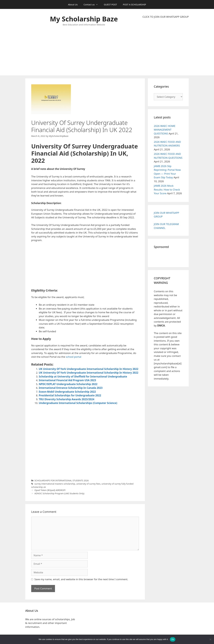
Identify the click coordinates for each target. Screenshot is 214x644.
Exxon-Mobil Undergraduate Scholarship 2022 (67, 392)
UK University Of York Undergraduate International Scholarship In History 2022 (89, 369)
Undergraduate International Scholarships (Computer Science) (78, 403)
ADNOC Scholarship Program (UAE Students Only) (59, 493)
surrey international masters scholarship (55, 484)
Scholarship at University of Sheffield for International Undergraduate (83, 377)
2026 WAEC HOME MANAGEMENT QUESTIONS (165, 130)
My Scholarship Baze (84, 19)
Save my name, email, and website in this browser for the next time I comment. (81, 579)
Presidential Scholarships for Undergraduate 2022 (70, 395)
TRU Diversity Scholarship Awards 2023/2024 (67, 399)
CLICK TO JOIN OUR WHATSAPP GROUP (166, 17)
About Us (73, 4)
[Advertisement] (166, 47)
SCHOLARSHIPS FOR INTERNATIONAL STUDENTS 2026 (62, 480)
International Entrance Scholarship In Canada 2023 (71, 388)
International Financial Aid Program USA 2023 (67, 380)
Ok (173, 639)
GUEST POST (110, 4)
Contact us (92, 4)
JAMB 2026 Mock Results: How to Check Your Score (167, 189)
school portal (74, 357)
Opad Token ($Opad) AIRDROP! (50, 490)
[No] (210, 639)
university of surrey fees (88, 484)
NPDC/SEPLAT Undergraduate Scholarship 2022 (68, 384)
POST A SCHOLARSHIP (134, 4)
